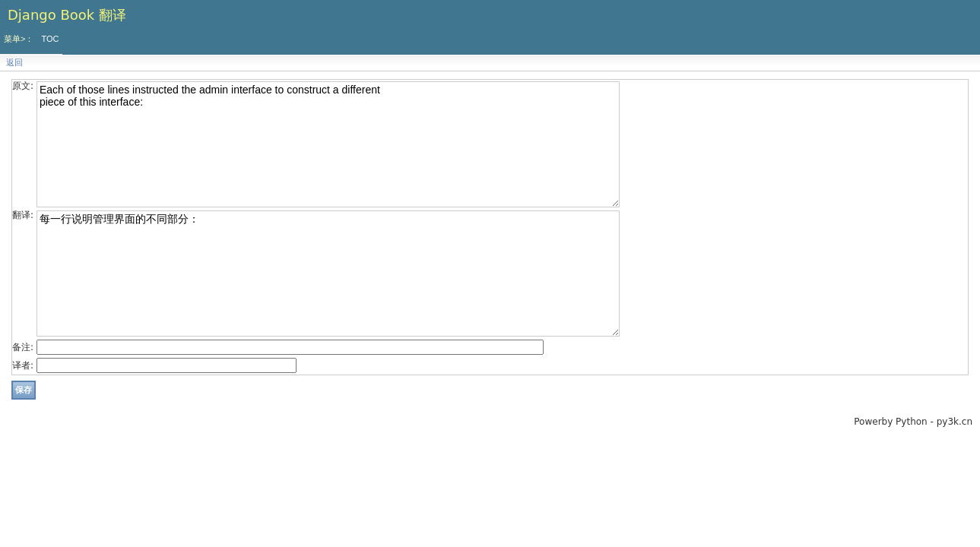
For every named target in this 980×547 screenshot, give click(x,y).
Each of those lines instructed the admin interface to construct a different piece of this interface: (328, 144)
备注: (23, 347)
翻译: (23, 215)
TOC (50, 39)
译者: (23, 365)
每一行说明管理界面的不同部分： (328, 273)
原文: (23, 86)
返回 (14, 63)
